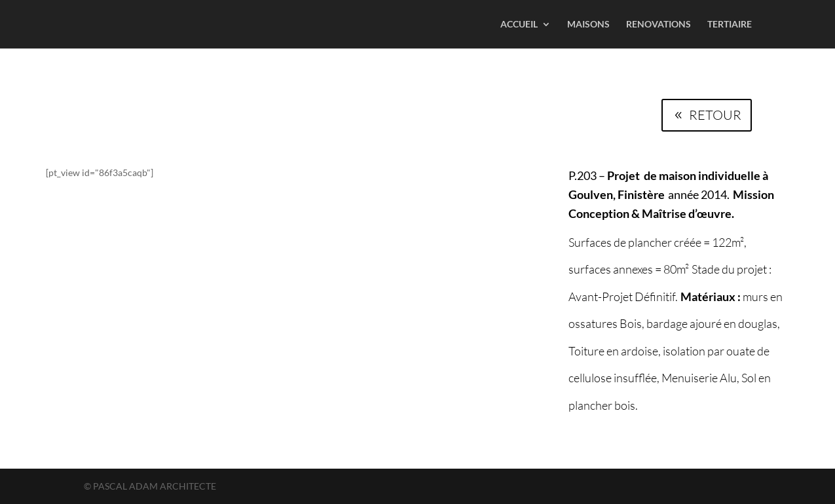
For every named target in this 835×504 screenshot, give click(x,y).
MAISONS (588, 25)
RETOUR (715, 115)
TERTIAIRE (730, 25)
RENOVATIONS (659, 25)
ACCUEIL (519, 25)
